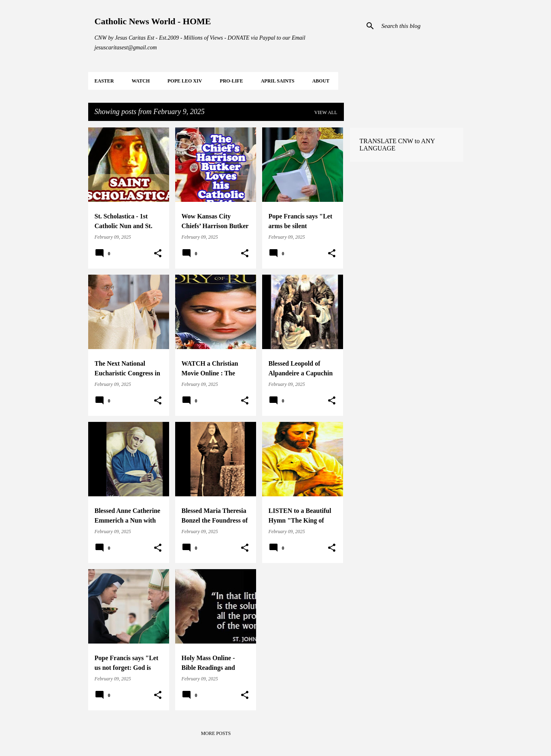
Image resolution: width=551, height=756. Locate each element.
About (321, 81)
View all (326, 112)
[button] (158, 254)
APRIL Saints (278, 81)
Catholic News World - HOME (153, 21)
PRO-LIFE (231, 81)
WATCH (141, 81)
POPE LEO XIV (185, 81)
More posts (216, 733)
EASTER (104, 81)
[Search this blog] (421, 26)
